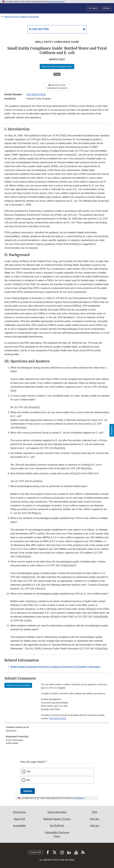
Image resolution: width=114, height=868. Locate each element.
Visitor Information (57, 812)
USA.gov (95, 826)
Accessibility (19, 826)
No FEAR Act (57, 826)
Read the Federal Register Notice (57, 66)
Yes (29, 771)
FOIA (95, 812)
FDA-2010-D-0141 (36, 94)
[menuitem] (57, 730)
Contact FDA (35, 852)
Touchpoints (78, 798)
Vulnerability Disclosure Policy (57, 834)
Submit (28, 791)
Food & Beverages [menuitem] (15, 740)
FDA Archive (19, 812)
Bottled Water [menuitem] (12, 743)
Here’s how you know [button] (56, 2)
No (28, 780)
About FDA (19, 819)
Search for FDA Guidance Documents (21, 17)
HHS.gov (94, 819)
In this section (39, 29)
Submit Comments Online (18, 685)
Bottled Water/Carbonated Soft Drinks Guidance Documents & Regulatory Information (55, 667)
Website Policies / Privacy (57, 819)
